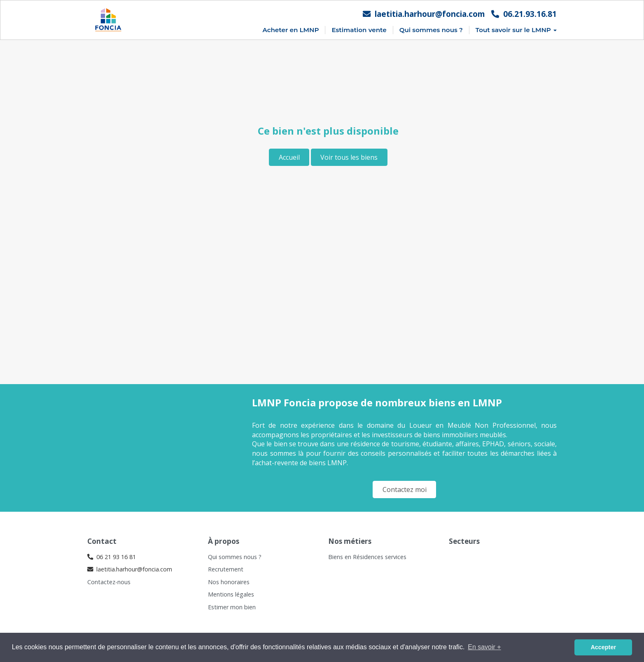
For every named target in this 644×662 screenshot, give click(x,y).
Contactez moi (405, 490)
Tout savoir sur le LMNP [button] (516, 30)
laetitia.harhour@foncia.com (424, 14)
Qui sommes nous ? (431, 30)
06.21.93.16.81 (524, 14)
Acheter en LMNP (290, 30)
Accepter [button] (603, 647)
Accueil (289, 157)
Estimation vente (359, 30)
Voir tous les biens (349, 157)
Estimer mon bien (232, 607)
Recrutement (226, 569)
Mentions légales (231, 594)
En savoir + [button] (484, 647)
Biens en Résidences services (367, 557)
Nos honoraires (229, 582)
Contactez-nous (109, 582)
